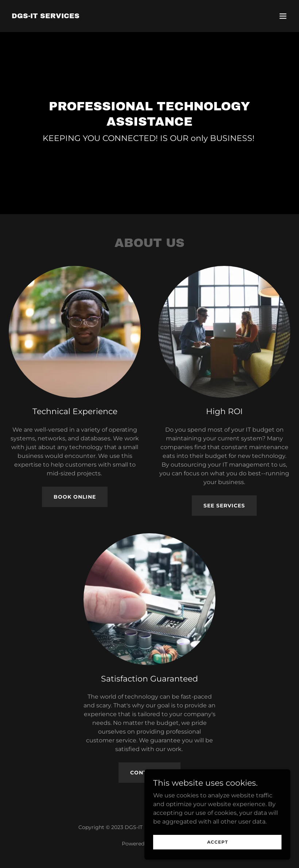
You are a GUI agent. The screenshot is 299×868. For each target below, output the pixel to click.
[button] (283, 16)
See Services (224, 506)
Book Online (75, 497)
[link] (46, 16)
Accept (218, 852)
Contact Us (149, 773)
